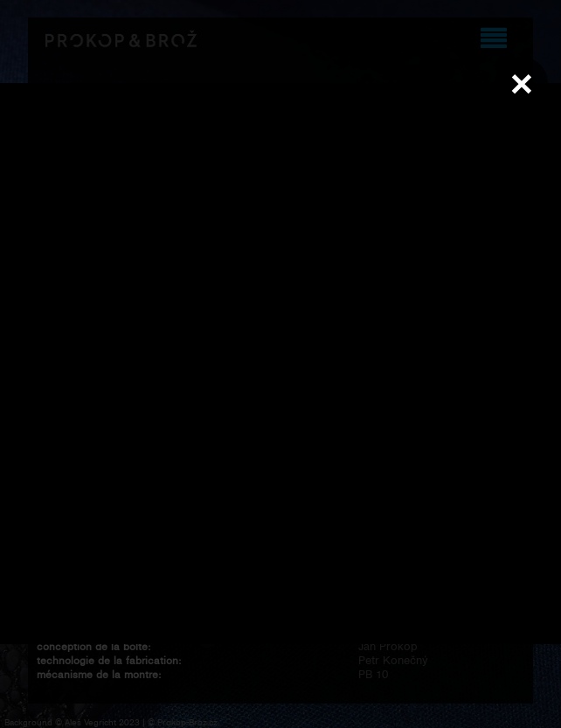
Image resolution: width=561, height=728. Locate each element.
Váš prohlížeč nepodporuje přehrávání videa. (280, 364)
